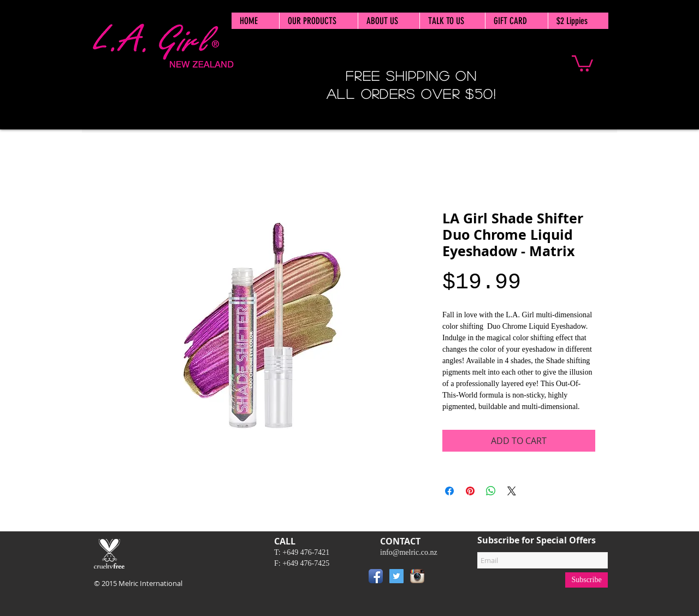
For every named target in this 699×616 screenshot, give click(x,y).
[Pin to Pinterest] (444, 578)
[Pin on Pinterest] (470, 491)
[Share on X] (512, 491)
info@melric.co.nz (409, 552)
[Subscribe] (587, 580)
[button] (582, 63)
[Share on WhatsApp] (491, 491)
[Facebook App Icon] (376, 576)
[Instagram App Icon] (417, 576)
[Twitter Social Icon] (396, 576)
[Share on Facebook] (449, 491)
